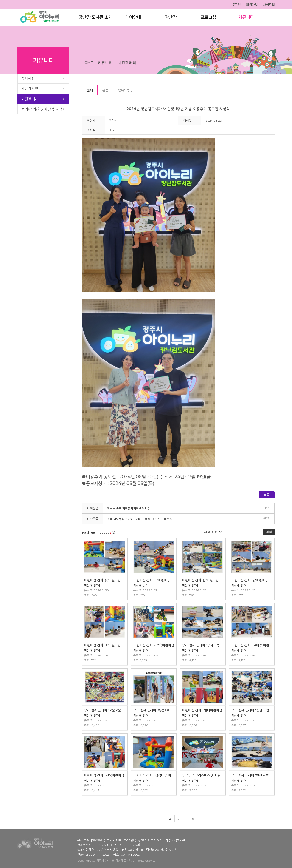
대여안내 (133, 18)
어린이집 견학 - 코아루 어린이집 (252, 645)
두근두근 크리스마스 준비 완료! (203, 775)
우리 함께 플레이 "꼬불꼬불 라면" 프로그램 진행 (105, 710)
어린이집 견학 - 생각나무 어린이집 (154, 775)
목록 (267, 495)
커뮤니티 (246, 18)
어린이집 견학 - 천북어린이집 (104, 775)
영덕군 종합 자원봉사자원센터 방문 (129, 508)
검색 (269, 532)
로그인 (236, 5)
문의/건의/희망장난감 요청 (42, 109)
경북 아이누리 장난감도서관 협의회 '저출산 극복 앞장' (140, 519)
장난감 (170, 18)
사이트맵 (269, 5)
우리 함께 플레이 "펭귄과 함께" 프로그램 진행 (252, 710)
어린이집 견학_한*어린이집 (201, 580)
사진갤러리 (30, 99)
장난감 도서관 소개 (95, 18)
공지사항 (28, 78)
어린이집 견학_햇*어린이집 (102, 580)
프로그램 (208, 18)
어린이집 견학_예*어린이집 (102, 645)
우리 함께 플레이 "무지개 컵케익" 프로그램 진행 (203, 645)
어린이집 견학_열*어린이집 (250, 580)
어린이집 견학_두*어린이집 (152, 580)
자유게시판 (30, 88)
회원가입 (252, 5)
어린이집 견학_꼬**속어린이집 (154, 645)
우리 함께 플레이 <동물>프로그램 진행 (154, 710)
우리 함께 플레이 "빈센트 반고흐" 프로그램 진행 (252, 775)
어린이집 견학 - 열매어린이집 (202, 710)
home (87, 63)
